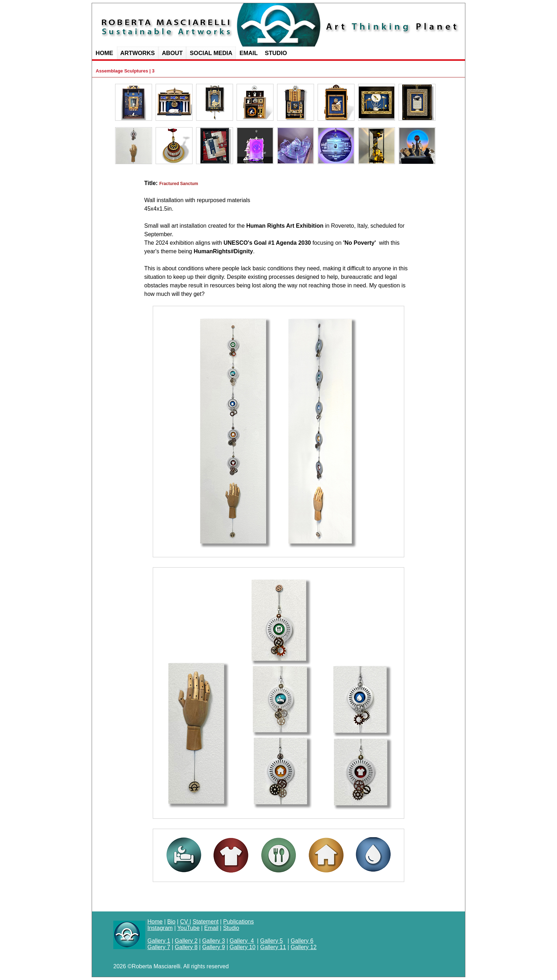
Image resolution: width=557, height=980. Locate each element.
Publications (238, 922)
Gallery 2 (186, 941)
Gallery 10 (242, 947)
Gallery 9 (213, 947)
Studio (231, 928)
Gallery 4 (242, 941)
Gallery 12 (304, 947)
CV (185, 922)
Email (211, 928)
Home (155, 922)
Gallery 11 (273, 947)
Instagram (160, 928)
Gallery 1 (159, 941)
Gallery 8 (186, 947)
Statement (206, 922)
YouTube (188, 928)
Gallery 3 (213, 941)
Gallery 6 (302, 941)
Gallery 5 (271, 941)
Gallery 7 (159, 947)
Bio (171, 922)
